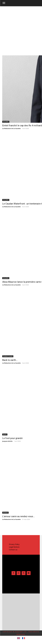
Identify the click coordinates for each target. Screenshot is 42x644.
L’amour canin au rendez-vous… (18, 516)
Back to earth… (10, 360)
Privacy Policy (14, 544)
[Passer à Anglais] (19, 638)
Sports (5, 434)
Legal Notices (14, 547)
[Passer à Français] (24, 638)
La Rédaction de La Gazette (11, 128)
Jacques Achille (7, 441)
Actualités (6, 122)
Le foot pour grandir (12, 438)
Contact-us (13, 550)
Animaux (5, 513)
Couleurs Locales (8, 356)
